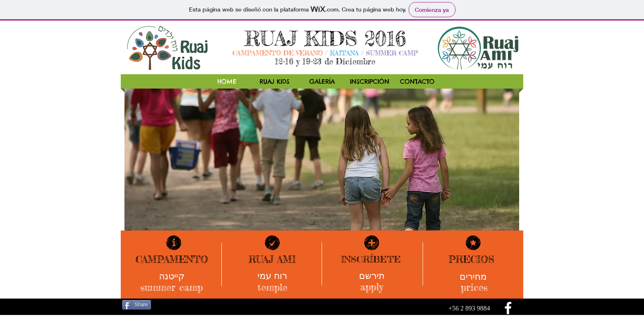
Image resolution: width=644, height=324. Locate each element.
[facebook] (508, 308)
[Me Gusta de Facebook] (171, 306)
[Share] (137, 305)
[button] (322, 164)
